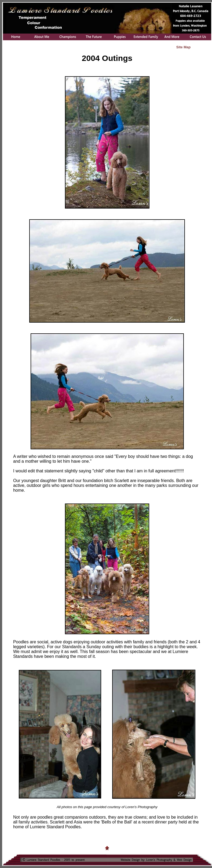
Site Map (183, 47)
